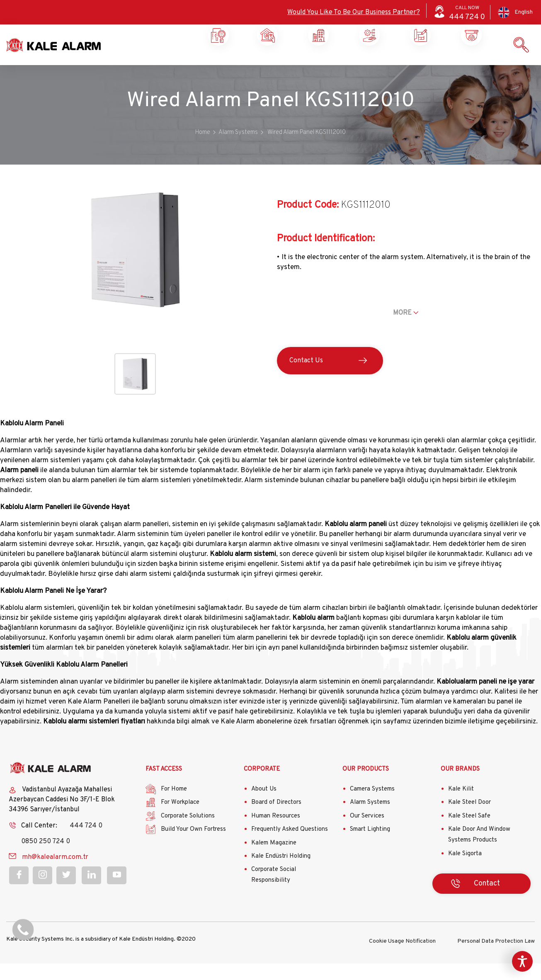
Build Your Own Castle (368, 66)
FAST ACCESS (164, 787)
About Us (264, 807)
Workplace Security (266, 66)
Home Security (217, 66)
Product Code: (308, 223)
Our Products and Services (419, 66)
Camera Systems (372, 807)
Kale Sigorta (465, 872)
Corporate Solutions (317, 66)
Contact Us (306, 379)
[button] (135, 331)
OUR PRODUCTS (366, 787)
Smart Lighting (370, 848)
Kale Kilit (461, 807)
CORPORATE (262, 787)
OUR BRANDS (460, 787)
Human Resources (276, 834)
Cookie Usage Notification (402, 958)
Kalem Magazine (274, 861)
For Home (174, 807)
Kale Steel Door (469, 821)
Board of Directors (276, 821)
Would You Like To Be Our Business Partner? (354, 12)
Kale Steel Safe (469, 834)
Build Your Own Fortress (193, 848)
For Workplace (180, 821)
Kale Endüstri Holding (281, 874)
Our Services (367, 834)
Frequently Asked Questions (290, 848)
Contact (470, 63)
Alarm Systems (370, 821)
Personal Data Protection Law (496, 958)
